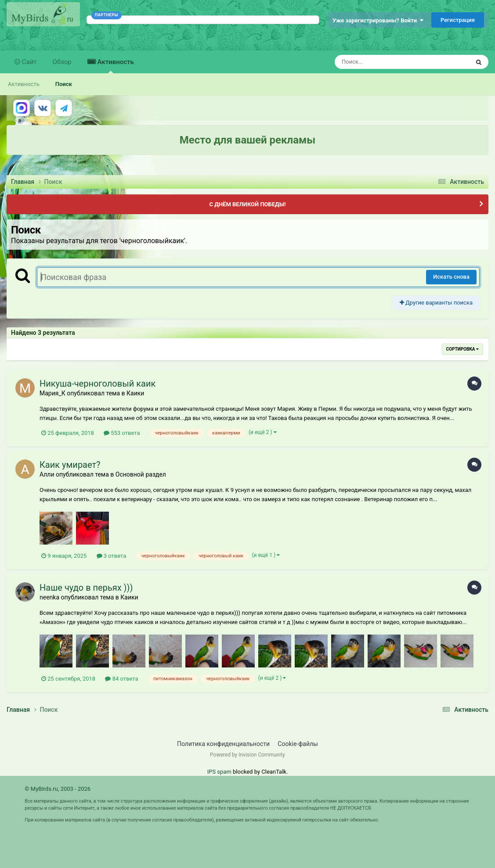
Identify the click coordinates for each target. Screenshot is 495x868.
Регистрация (458, 20)
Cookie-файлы (298, 744)
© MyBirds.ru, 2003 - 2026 (58, 789)
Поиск (64, 84)
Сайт (29, 62)
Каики (135, 393)
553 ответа (122, 433)
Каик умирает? (70, 465)
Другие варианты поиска (436, 303)
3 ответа (112, 556)
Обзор (62, 62)
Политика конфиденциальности (223, 744)
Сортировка (462, 349)
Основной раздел (141, 474)
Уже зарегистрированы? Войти (378, 20)
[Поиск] (386, 62)
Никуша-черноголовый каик (98, 384)
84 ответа (121, 679)
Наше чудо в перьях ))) (86, 588)
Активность (115, 66)
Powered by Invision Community (247, 755)
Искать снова (451, 277)
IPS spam (219, 772)
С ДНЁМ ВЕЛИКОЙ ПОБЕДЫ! (247, 204)
